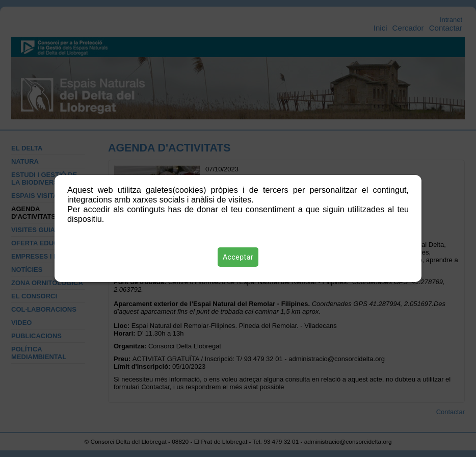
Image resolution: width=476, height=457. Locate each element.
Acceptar (238, 257)
